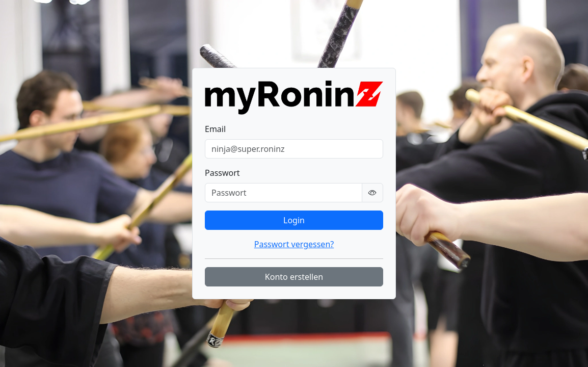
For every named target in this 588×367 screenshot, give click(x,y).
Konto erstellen (294, 277)
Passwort (222, 173)
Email (215, 129)
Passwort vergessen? (294, 244)
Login (294, 220)
